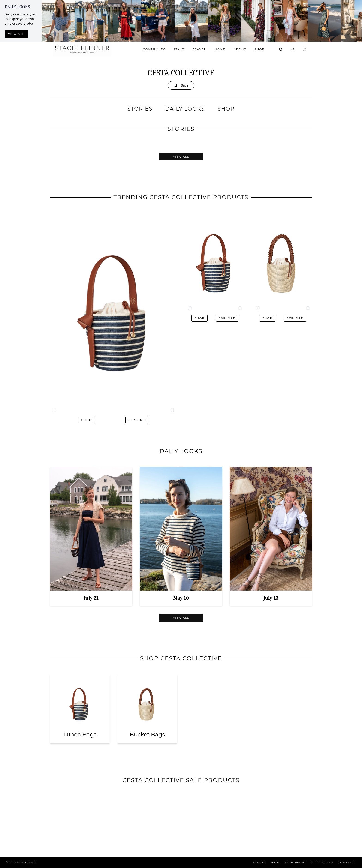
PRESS (275, 862)
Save (181, 85)
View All (181, 157)
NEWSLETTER (348, 862)
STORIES (140, 109)
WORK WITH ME (296, 862)
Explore (137, 420)
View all (16, 34)
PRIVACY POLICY (322, 862)
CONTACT (259, 862)
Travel (199, 49)
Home (220, 49)
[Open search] (281, 49)
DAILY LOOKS (185, 109)
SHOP (226, 109)
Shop (259, 49)
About (240, 49)
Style (179, 49)
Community (154, 49)
